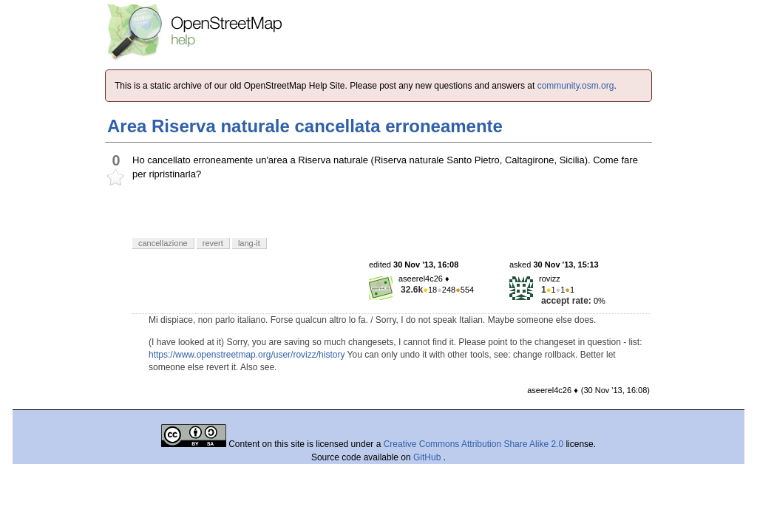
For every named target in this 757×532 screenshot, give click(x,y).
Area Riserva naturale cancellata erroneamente (305, 126)
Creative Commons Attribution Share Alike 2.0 (473, 444)
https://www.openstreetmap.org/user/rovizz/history (247, 355)
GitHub (428, 457)
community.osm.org (576, 86)
